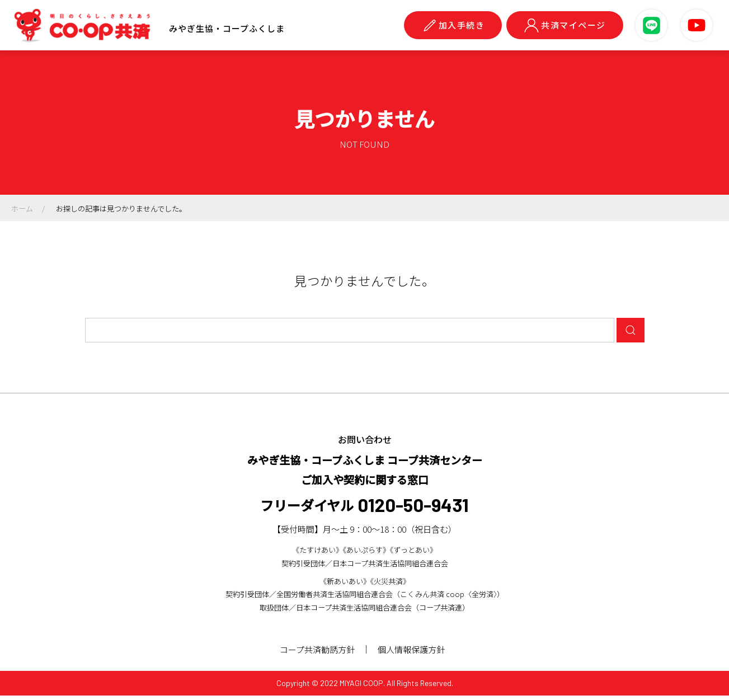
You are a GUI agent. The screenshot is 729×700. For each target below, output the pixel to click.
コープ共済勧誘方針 (317, 654)
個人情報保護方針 (413, 654)
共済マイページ (565, 25)
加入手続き (453, 25)
